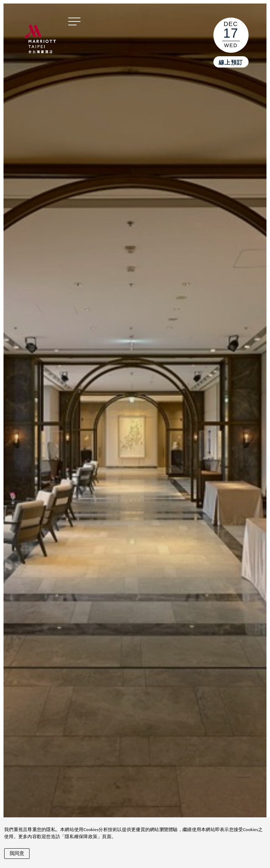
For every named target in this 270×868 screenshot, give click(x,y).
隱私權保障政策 (81, 837)
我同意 (17, 853)
